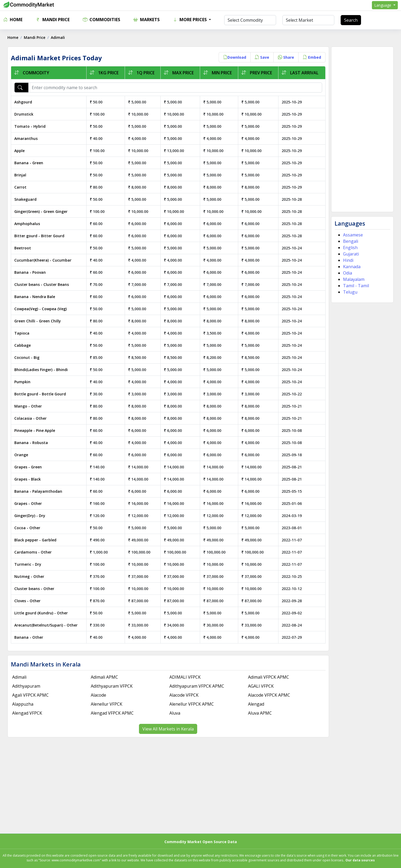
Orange (22, 455)
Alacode (99, 695)
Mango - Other (29, 406)
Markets (147, 20)
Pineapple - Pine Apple (35, 430)
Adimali (20, 677)
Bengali (350, 241)
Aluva (175, 713)
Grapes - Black (28, 479)
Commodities (102, 20)
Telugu (350, 292)
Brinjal (21, 175)
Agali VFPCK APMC (31, 695)
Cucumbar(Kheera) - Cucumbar (43, 260)
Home (13, 20)
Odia (347, 273)
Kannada (351, 267)
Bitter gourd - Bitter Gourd (40, 236)
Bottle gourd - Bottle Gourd (41, 394)
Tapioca (22, 333)
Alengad (256, 704)
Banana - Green (29, 163)
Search (351, 20)
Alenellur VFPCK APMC (192, 704)
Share (285, 57)
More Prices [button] (190, 20)
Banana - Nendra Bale (35, 297)
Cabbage (23, 345)
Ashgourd (24, 102)
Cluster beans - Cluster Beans (42, 284)
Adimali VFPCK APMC (269, 677)
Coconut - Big (27, 357)
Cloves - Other (28, 601)
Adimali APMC (105, 677)
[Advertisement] (362, 129)
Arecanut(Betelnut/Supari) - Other (46, 625)
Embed (311, 57)
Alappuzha (23, 704)
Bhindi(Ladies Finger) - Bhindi (42, 370)
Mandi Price (53, 20)
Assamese (352, 235)
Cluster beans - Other (35, 589)
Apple (20, 151)
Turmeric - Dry (28, 564)
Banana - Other (29, 637)
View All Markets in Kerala (168, 729)
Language (383, 5)
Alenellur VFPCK (107, 704)
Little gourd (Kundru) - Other (42, 613)
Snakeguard (26, 199)
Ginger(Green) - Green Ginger (41, 211)
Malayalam (353, 279)
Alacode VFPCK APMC (269, 695)
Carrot (21, 187)
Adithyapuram (27, 686)
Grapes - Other (29, 503)
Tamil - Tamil (355, 286)
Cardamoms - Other (33, 552)
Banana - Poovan (31, 272)
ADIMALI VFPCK (185, 677)
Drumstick (24, 114)
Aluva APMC (260, 713)
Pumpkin (23, 382)
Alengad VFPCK (28, 713)
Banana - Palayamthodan (39, 491)
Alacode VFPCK (184, 695)
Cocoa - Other (28, 528)
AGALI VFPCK (261, 686)
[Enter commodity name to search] (175, 88)
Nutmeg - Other (30, 576)
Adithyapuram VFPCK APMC (197, 686)
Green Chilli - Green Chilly (38, 321)
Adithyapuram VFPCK (112, 686)
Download (234, 57)
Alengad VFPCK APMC (112, 713)
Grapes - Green (29, 467)
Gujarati (350, 254)
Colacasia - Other (31, 418)
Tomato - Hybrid (30, 126)
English (350, 248)
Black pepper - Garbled (36, 540)
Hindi (348, 260)
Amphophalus (28, 224)
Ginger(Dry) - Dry (30, 516)
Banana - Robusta (32, 443)
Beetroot (23, 248)
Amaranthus (26, 138)
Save (262, 57)
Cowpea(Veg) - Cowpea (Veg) (41, 309)
